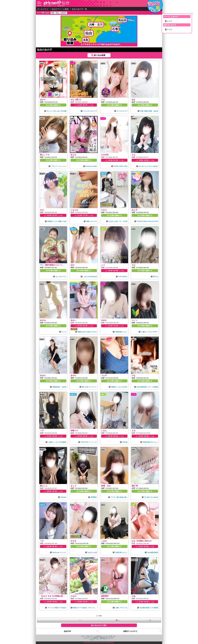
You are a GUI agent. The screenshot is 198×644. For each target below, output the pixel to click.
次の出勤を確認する (53, 105)
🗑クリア (168, 21)
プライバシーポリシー (102, 640)
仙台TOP (67, 631)
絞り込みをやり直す (99, 625)
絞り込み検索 (100, 55)
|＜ (48, 620)
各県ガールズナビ (130, 631)
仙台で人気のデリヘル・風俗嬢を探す (54, 6)
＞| (150, 620)
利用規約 (92, 640)
